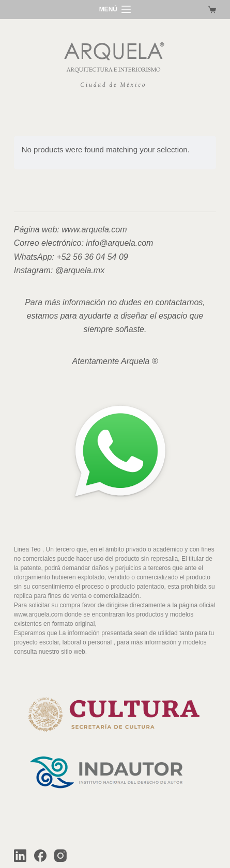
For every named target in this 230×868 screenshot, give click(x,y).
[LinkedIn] (20, 856)
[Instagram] (60, 856)
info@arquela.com (119, 243)
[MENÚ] (115, 10)
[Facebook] (40, 856)
